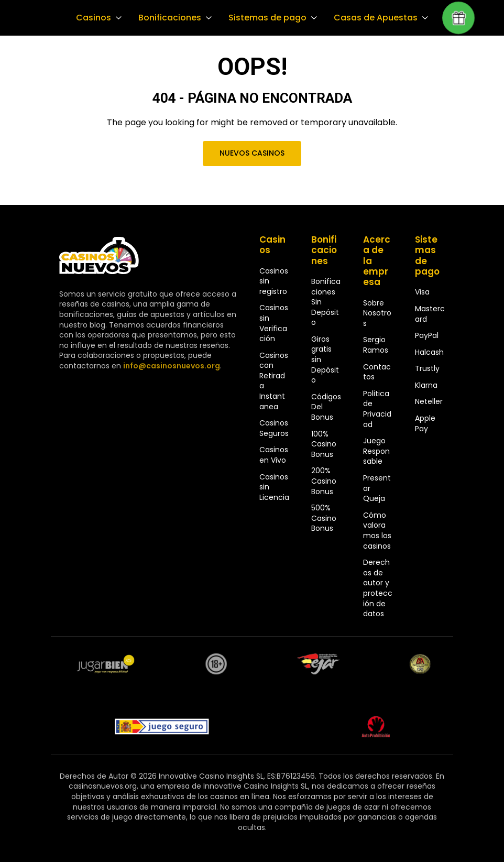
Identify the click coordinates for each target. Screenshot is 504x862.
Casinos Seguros (274, 428)
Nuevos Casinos (252, 153)
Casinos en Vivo (274, 455)
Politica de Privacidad (377, 409)
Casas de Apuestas (371, 18)
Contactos (377, 372)
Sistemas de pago (265, 18)
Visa (422, 292)
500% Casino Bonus (324, 518)
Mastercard (430, 314)
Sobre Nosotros (377, 313)
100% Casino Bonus (324, 444)
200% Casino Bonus (324, 481)
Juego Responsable (376, 451)
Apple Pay (425, 423)
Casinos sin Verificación (274, 323)
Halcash (429, 352)
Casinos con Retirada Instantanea (274, 381)
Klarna (426, 385)
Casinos (93, 18)
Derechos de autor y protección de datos (378, 588)
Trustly (427, 368)
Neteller (429, 401)
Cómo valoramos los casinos (377, 531)
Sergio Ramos (376, 345)
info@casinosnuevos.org (170, 366)
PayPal (427, 335)
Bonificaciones (168, 18)
